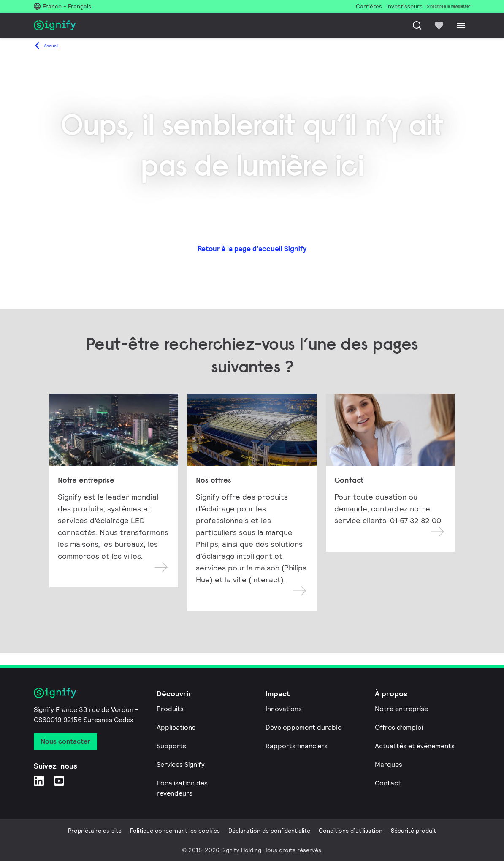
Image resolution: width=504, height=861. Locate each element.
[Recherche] (417, 25)
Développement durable (303, 727)
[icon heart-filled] (439, 25)
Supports (171, 746)
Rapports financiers (297, 746)
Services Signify (181, 765)
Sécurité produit (413, 831)
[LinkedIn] (39, 781)
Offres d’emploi (399, 727)
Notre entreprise (401, 709)
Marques (389, 765)
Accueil (51, 46)
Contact (388, 783)
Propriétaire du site (95, 831)
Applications (176, 727)
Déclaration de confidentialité (269, 831)
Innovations (284, 709)
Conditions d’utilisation (351, 831)
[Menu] (461, 25)
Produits (170, 709)
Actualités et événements (415, 746)
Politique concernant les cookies (175, 831)
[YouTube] (59, 781)
